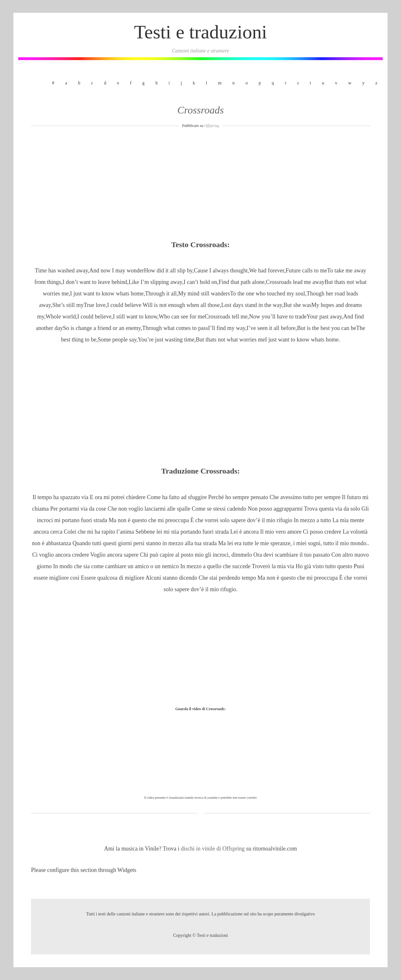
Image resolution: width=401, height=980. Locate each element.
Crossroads (200, 110)
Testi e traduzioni (200, 32)
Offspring (212, 126)
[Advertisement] (200, 186)
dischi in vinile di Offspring (213, 849)
